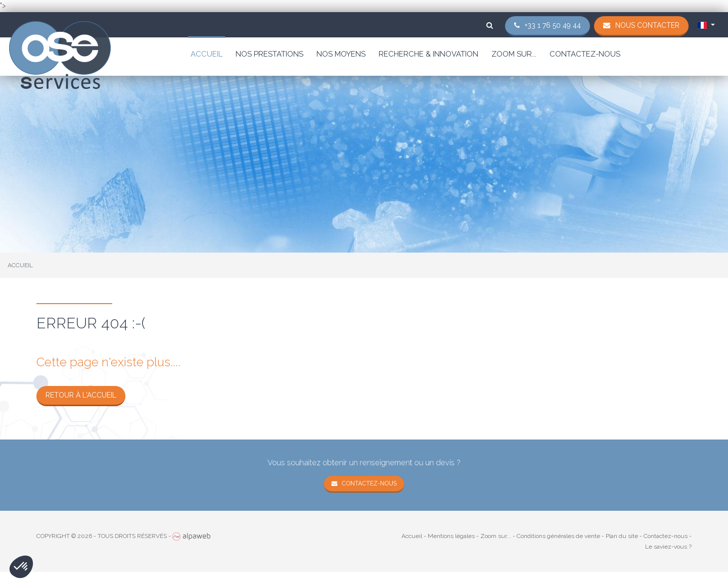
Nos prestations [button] (269, 54)
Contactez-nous (585, 54)
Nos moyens (341, 54)
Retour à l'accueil (81, 395)
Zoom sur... (514, 54)
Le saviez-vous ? (668, 547)
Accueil (207, 54)
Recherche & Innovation (428, 54)
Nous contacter (647, 25)
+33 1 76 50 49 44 (553, 25)
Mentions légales (451, 536)
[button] (21, 567)
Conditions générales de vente (558, 536)
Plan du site (622, 536)
